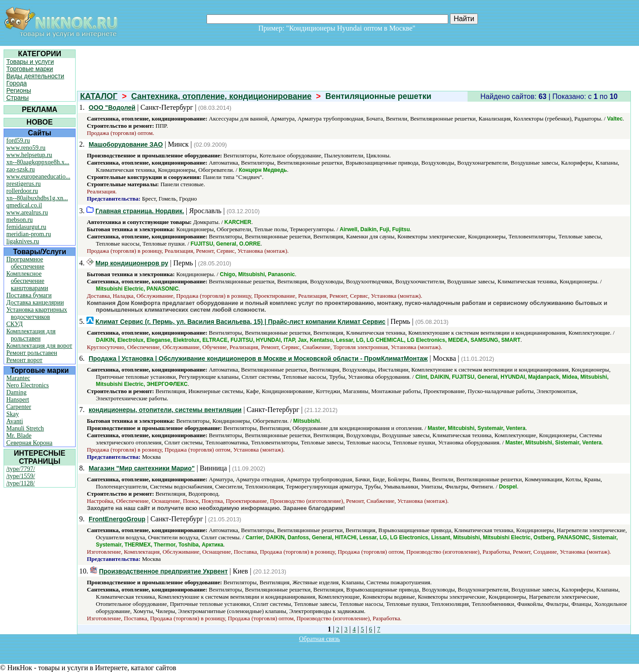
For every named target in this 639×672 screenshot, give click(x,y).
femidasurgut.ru (26, 227)
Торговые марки (30, 69)
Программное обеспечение (25, 263)
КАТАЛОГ (99, 96)
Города (17, 83)
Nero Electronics (27, 385)
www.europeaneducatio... (38, 177)
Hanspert (18, 400)
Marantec (18, 378)
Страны (18, 98)
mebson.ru (20, 220)
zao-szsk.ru (20, 169)
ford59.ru (18, 141)
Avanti (15, 421)
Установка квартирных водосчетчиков (37, 313)
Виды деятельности (35, 76)
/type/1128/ (20, 483)
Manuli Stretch (25, 428)
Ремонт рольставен (32, 353)
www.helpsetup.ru (29, 155)
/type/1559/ (21, 476)
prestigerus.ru (24, 184)
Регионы (19, 90)
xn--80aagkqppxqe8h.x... (38, 162)
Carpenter (19, 407)
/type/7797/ (21, 469)
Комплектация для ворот (39, 346)
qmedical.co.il (24, 205)
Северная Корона (29, 443)
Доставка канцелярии (35, 302)
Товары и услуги (30, 62)
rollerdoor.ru (22, 191)
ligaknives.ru (23, 241)
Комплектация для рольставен (31, 335)
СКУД (14, 324)
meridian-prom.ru (29, 234)
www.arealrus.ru (27, 213)
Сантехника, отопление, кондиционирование (222, 96)
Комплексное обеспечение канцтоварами (27, 281)
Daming (16, 392)
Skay (13, 414)
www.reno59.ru (26, 148)
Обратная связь (320, 639)
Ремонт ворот (24, 360)
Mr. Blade (19, 436)
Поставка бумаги (29, 295)
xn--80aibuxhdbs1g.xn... (37, 198)
